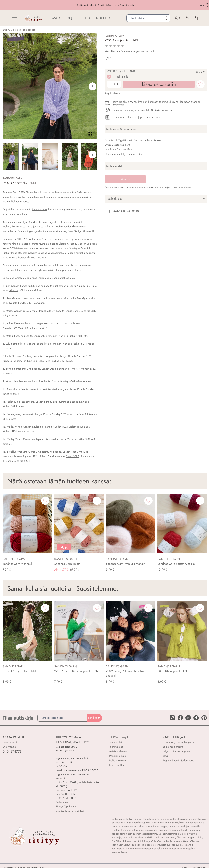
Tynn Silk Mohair (67, 336)
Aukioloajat (62, 802)
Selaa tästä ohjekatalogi (16, 278)
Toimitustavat (116, 747)
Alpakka (14, 290)
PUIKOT (86, 18)
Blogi (165, 756)
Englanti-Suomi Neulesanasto (178, 760)
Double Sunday (63, 227)
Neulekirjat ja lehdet (24, 30)
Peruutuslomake (118, 756)
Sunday (22, 231)
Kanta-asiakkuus (118, 765)
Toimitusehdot (117, 742)
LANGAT (56, 18)
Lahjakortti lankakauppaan (177, 751)
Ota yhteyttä (9, 747)
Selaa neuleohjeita (173, 747)
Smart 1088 (73, 456)
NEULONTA (103, 18)
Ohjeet (72, 18)
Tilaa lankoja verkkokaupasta (178, 742)
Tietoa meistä (10, 742)
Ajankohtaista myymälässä (70, 811)
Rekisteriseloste (118, 760)
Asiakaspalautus (118, 751)
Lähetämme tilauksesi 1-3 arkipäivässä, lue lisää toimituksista (105, 5)
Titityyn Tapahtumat (66, 807)
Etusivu (6, 30)
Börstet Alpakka (20, 227)
